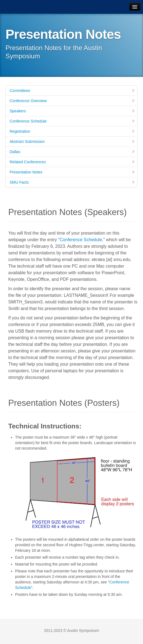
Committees (72, 91)
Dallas (72, 152)
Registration (72, 131)
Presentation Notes (72, 172)
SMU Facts (72, 182)
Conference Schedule (72, 121)
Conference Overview (72, 101)
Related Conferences (72, 162)
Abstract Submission (72, 142)
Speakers (72, 111)
